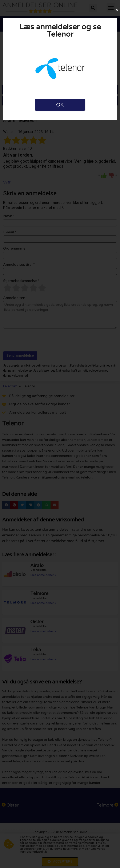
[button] (117, 10)
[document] (60, 434)
